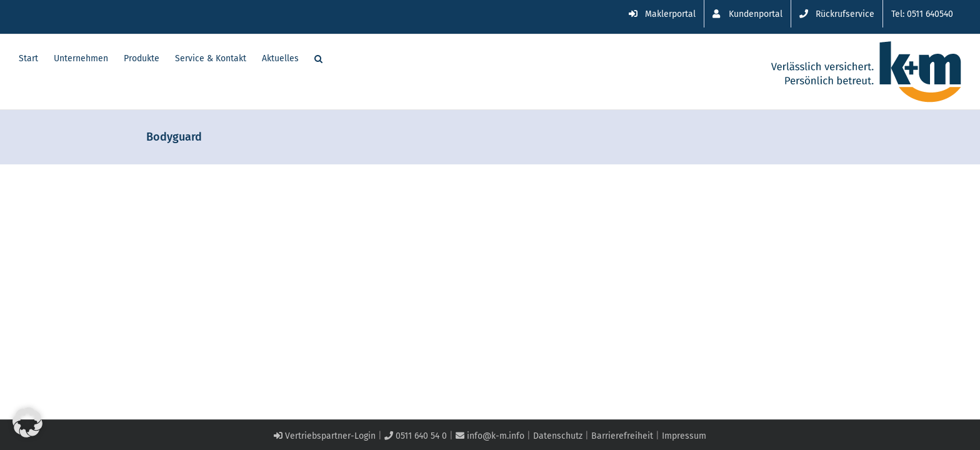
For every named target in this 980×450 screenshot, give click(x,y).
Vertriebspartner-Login (325, 436)
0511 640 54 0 (416, 436)
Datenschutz (558, 436)
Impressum (684, 436)
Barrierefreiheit (622, 436)
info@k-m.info (490, 436)
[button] (334, 57)
